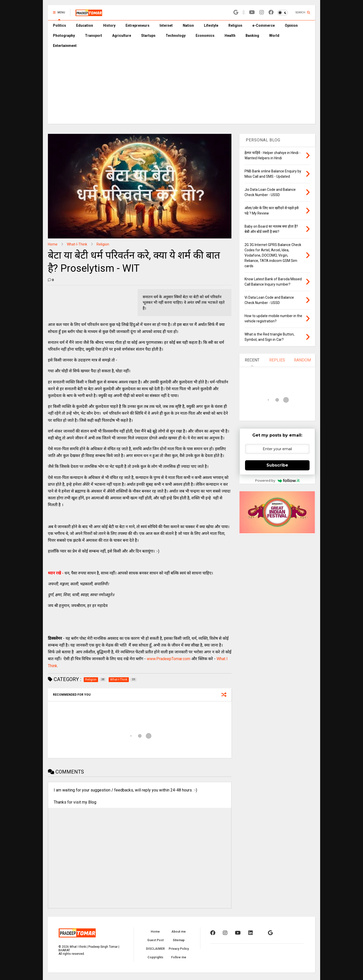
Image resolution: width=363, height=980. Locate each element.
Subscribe (277, 465)
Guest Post (155, 940)
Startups (148, 36)
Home (53, 244)
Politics (59, 25)
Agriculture (122, 36)
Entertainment (65, 46)
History (109, 25)
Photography (64, 36)
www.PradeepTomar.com (169, 659)
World (274, 36)
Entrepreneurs (138, 25)
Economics (205, 36)
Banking (252, 36)
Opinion (291, 25)
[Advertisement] (181, 88)
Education (85, 25)
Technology (176, 36)
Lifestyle (211, 25)
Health (230, 36)
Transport (94, 36)
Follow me (179, 957)
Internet (166, 25)
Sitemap (179, 940)
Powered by (277, 480)
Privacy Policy (179, 949)
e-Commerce (264, 25)
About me (179, 932)
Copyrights (155, 957)
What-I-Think (77, 244)
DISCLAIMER (155, 949)
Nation (188, 25)
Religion (235, 25)
